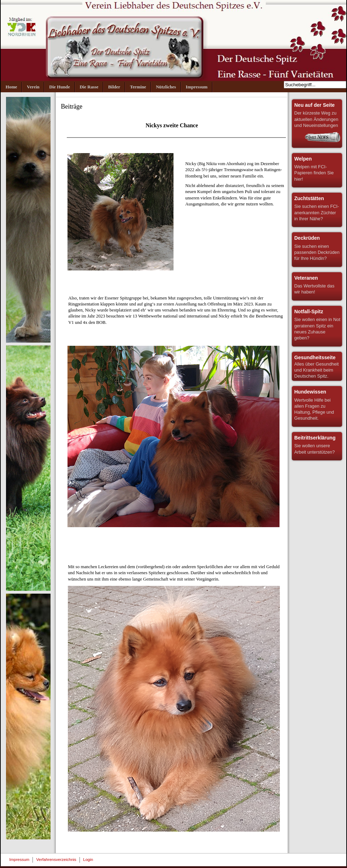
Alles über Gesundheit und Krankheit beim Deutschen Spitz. (317, 367)
